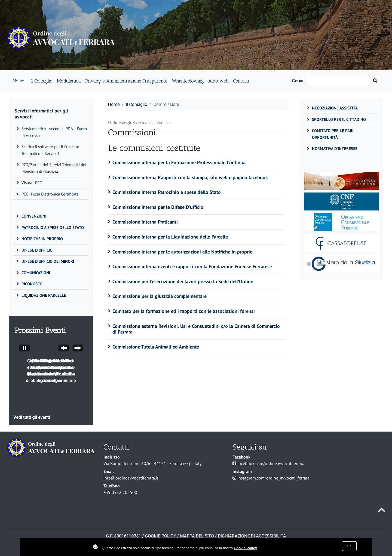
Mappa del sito (197, 536)
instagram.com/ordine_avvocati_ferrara (273, 478)
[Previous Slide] (64, 349)
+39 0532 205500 (120, 492)
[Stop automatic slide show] (24, 349)
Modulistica (69, 81)
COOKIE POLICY (161, 536)
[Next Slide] (78, 349)
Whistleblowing (188, 81)
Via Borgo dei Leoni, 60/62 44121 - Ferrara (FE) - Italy (152, 463)
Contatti (241, 81)
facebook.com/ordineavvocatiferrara (271, 463)
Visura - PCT (32, 183)
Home (19, 81)
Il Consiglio (42, 81)
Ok (349, 546)
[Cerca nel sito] (375, 81)
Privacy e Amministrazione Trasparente (126, 81)
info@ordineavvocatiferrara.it (131, 478)
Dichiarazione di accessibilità (252, 536)
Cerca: (299, 81)
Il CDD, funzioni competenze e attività (51, 364)
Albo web (218, 81)
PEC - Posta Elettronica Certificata (50, 194)
